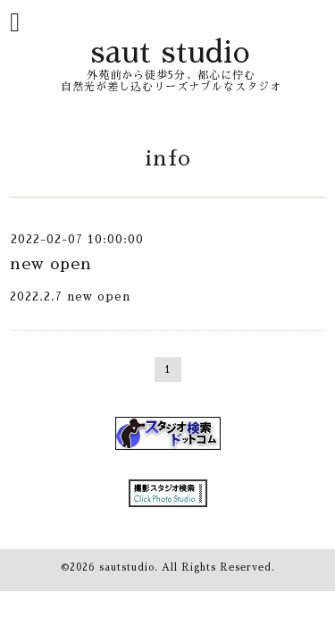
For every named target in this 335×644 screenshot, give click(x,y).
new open (51, 264)
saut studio (171, 52)
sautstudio (127, 568)
